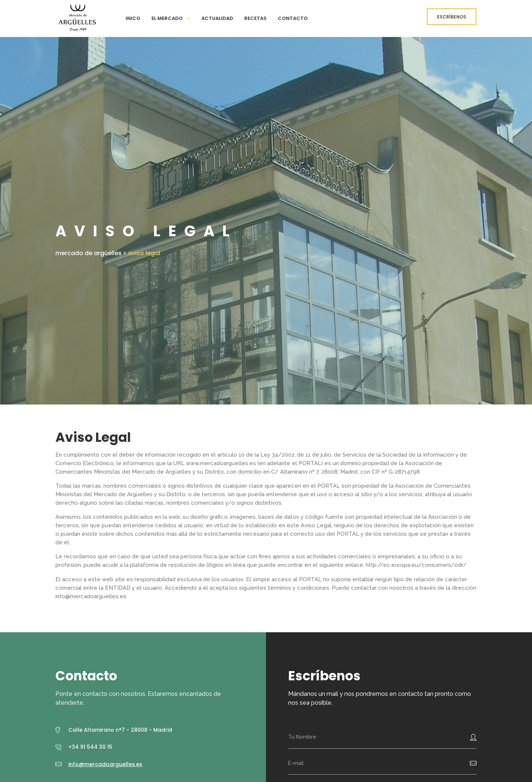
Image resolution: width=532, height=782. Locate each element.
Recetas (255, 18)
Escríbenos (452, 17)
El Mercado (167, 18)
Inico (133, 18)
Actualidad (217, 18)
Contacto (293, 18)
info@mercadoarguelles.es (105, 764)
